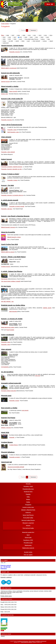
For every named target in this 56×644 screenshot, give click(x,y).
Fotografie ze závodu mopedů (17, 206)
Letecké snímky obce (28, 507)
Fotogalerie (28, 505)
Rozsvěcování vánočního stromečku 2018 (15, 57)
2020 (31, 37)
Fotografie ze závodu (14, 457)
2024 (4, 39)
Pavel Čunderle (10, 330)
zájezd (51, 41)
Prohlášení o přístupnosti (41, 641)
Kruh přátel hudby (28, 518)
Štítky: (3, 35)
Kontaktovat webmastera (23, 641)
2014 (51, 35)
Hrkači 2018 (5, 432)
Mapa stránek (32, 641)
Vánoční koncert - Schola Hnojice (12, 46)
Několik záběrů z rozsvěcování (9, 68)
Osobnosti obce (28, 492)
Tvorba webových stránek (26, 642)
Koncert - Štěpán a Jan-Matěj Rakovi (13, 257)
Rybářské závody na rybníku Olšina (13, 305)
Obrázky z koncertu (6, 428)
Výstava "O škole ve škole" (10, 174)
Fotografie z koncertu (15, 52)
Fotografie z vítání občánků (8, 152)
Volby (28, 497)
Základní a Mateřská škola (28, 510)
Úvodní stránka (5, 24)
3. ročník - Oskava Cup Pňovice (12, 271)
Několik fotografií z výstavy (14, 237)
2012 (40, 35)
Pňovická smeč (6, 396)
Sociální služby (28, 552)
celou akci (38, 376)
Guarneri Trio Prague (8, 418)
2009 (24, 35)
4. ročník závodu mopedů (10, 200)
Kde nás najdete (28, 555)
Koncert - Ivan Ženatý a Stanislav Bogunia (15, 216)
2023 (48, 37)
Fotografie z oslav (12, 130)
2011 (35, 35)
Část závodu (4, 279)
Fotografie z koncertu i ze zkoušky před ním (12, 195)
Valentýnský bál (6, 462)
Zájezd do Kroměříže (8, 232)
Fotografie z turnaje (14, 401)
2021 (37, 37)
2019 (26, 37)
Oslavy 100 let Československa (12, 125)
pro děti (11, 41)
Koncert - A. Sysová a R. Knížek (12, 319)
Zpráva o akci (5, 94)
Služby (28, 502)
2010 (29, 35)
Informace (4, 569)
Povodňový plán (28, 543)
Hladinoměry (28, 545)
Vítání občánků (6, 137)
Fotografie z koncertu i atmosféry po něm (12, 169)
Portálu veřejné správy (6, 596)
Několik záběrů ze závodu (8, 252)
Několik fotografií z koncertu (8, 227)
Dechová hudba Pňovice (28, 520)
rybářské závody (47, 308)
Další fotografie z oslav (13, 132)
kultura (43, 39)
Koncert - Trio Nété (7, 185)
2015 (4, 37)
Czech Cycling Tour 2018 (9, 244)
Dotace (28, 500)
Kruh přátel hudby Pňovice (32, 39)
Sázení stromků (13, 91)
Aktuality (28, 484)
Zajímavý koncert (5, 82)
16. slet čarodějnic (7, 372)
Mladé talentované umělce (8, 327)
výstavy (45, 41)
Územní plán (28, 538)
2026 (15, 39)
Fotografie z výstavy (12, 180)
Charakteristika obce (28, 489)
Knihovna (28, 513)
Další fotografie (13, 311)
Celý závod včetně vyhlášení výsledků (11, 281)
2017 (15, 37)
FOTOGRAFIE (5, 367)
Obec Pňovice (15, 4)
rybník (17, 41)
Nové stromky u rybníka (9, 408)
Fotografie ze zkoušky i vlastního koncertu (12, 167)
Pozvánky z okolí (28, 486)
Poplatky (28, 494)
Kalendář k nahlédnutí (6, 577)
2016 (10, 37)
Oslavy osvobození (8, 335)
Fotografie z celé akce (7, 209)
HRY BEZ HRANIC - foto (7, 302)
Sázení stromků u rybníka (10, 86)
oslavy (4, 41)
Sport (28, 535)
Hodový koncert (6, 159)
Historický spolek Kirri (28, 532)
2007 (13, 35)
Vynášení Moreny (7, 442)
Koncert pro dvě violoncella (10, 73)
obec (49, 39)
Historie (28, 526)
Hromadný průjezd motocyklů (11, 383)
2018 (20, 37)
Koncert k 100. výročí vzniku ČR (12, 99)
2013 (46, 35)
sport (29, 41)
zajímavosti (6, 43)
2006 (8, 35)
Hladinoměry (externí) (28, 548)
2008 (18, 35)
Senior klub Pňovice (28, 515)
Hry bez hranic (6, 286)
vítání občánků (36, 41)
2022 (42, 37)
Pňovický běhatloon (8, 452)
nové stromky (25, 410)
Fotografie (12, 437)
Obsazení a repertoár (28, 523)
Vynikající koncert (6, 267)
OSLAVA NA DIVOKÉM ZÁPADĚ (16, 467)
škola (23, 41)
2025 (10, 39)
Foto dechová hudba (28, 528)
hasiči (21, 39)
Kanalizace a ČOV (28, 540)
